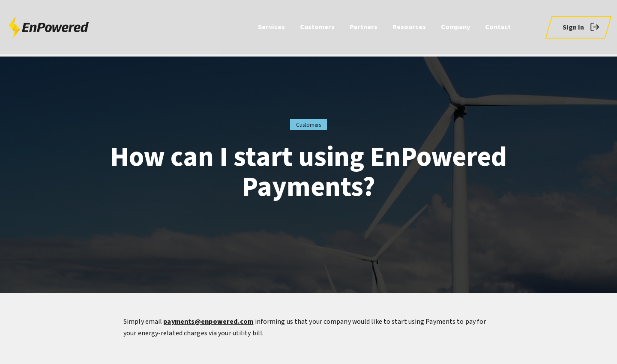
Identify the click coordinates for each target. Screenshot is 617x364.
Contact (498, 28)
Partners (364, 28)
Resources (409, 28)
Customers (317, 28)
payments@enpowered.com (208, 322)
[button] (578, 28)
